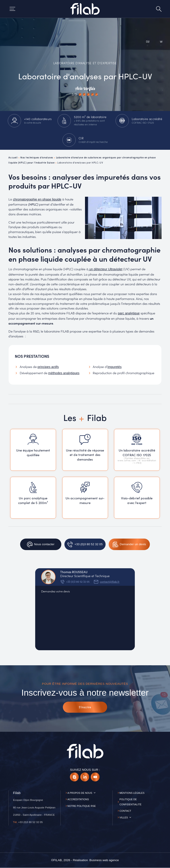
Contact (125, 811)
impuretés (114, 367)
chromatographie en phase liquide (37, 199)
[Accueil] (85, 9)
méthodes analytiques (64, 373)
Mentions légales (132, 793)
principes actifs (48, 367)
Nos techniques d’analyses (37, 157)
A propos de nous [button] (80, 793)
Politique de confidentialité (130, 802)
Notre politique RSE (82, 806)
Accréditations (78, 799)
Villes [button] (124, 817)
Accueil (13, 157)
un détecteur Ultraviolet (105, 269)
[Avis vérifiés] (85, 91)
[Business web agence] (104, 860)
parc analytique (129, 313)
